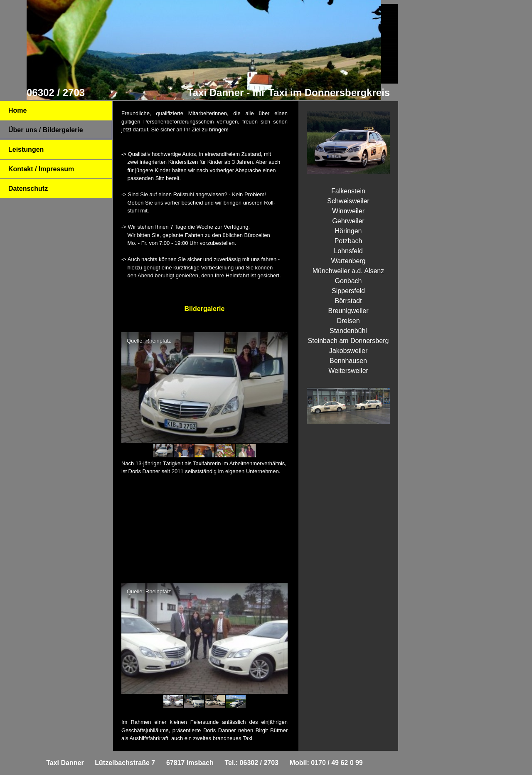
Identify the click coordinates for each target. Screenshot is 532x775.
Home (17, 110)
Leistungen (26, 149)
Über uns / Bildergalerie (46, 130)
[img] (204, 50)
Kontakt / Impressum (41, 169)
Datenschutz (28, 189)
